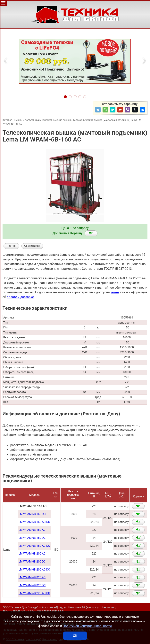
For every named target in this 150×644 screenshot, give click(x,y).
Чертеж (11, 246)
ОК (75, 636)
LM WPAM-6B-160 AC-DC (34, 522)
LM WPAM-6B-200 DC (32, 562)
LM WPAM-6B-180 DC (32, 538)
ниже (115, 292)
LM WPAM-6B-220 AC (32, 577)
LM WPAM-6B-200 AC (32, 554)
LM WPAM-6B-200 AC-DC (34, 570)
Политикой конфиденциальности (87, 626)
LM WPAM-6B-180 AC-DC (34, 546)
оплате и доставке (20, 297)
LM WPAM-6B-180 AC (32, 530)
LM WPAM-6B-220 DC (32, 585)
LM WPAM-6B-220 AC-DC (34, 593)
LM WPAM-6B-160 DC (32, 514)
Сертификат (32, 246)
